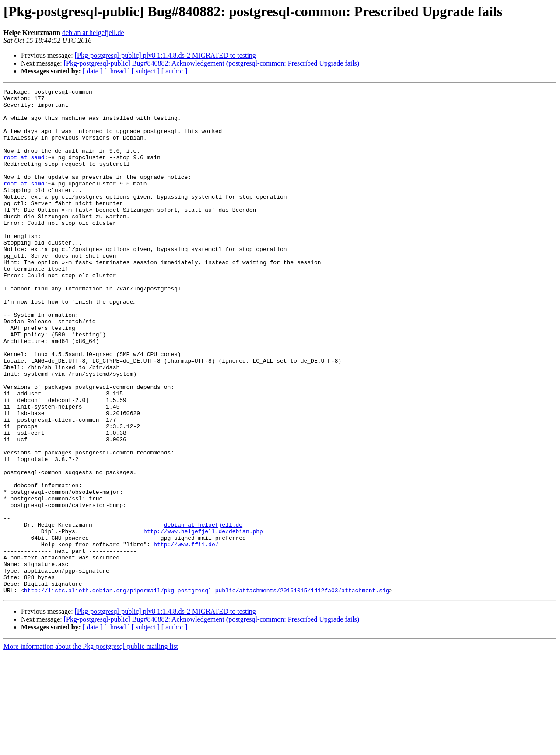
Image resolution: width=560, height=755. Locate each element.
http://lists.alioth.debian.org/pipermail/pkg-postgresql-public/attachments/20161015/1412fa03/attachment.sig (207, 691)
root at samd (24, 171)
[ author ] (175, 71)
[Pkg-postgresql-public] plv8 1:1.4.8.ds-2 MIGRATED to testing (165, 55)
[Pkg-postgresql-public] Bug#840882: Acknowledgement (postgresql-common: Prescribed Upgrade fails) (212, 63)
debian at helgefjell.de (93, 33)
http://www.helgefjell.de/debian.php (203, 620)
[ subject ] (146, 71)
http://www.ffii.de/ (186, 636)
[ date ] (93, 71)
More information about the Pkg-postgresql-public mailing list (91, 747)
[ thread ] (117, 71)
